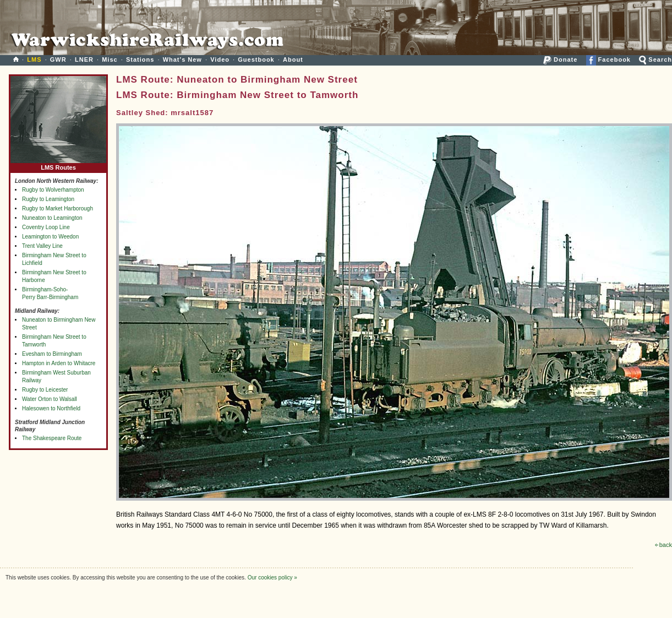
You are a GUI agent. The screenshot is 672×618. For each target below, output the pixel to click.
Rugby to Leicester (45, 390)
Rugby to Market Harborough (58, 208)
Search (655, 59)
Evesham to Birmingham (52, 354)
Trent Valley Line (42, 246)
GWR (58, 59)
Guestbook (256, 59)
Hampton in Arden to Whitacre (59, 363)
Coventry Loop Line (46, 227)
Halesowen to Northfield (51, 408)
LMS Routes (58, 165)
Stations (140, 59)
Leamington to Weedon (50, 237)
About (293, 59)
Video (220, 59)
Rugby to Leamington (48, 199)
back (663, 545)
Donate (560, 59)
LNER (84, 59)
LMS (34, 59)
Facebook (608, 59)
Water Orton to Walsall (50, 399)
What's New (182, 59)
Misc (110, 59)
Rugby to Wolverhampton (53, 190)
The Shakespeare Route (52, 438)
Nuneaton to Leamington (52, 218)
